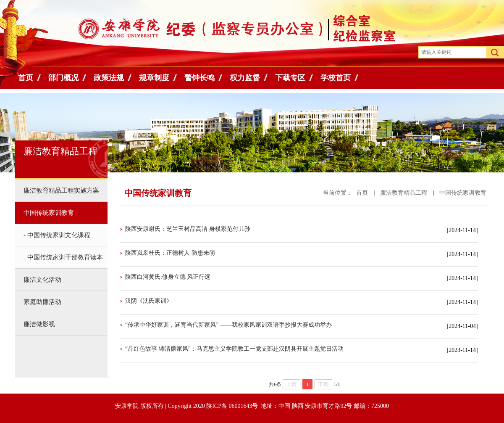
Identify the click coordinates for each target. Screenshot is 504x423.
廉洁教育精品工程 (404, 193)
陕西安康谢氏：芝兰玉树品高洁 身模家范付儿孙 (188, 229)
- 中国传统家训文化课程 (57, 235)
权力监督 (245, 78)
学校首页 (336, 78)
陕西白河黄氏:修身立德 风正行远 (168, 277)
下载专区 (290, 78)
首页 (26, 78)
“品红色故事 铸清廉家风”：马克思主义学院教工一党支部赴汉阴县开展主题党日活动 (234, 349)
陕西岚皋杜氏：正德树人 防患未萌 (170, 253)
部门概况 (63, 78)
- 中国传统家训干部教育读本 (63, 257)
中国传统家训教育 (463, 193)
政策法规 (109, 78)
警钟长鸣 (199, 78)
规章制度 (154, 78)
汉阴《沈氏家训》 (149, 301)
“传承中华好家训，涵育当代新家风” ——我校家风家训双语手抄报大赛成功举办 (228, 325)
